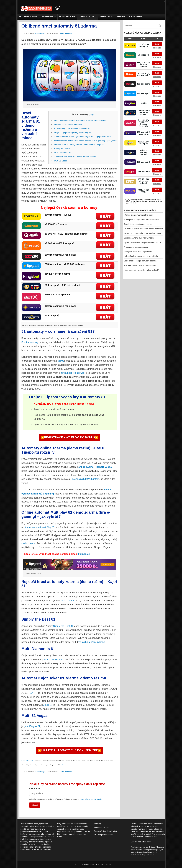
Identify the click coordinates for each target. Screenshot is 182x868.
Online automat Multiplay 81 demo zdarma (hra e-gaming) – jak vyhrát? (85, 141)
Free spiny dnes (67, 17)
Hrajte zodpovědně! (27, 761)
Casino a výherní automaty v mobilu (139, 238)
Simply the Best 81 (63, 149)
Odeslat (35, 805)
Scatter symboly (30, 342)
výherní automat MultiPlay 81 (39, 527)
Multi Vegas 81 (32, 726)
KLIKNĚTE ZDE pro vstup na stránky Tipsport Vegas (64, 404)
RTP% (61, 361)
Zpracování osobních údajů (106, 831)
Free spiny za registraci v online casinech (141, 220)
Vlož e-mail (34, 789)
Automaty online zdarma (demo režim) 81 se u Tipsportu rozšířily (83, 137)
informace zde (151, 837)
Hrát (157, 44)
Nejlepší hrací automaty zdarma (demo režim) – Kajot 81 (79, 145)
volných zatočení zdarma (92, 642)
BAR (32, 693)
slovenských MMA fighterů (85, 479)
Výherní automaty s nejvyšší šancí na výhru (142, 242)
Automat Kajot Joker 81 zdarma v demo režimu (75, 157)
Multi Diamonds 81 (63, 153)
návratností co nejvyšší (73, 373)
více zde (64, 765)
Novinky (121, 17)
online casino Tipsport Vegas (95, 467)
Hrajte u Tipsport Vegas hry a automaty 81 (73, 133)
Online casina (107, 17)
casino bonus (28, 543)
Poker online (135, 17)
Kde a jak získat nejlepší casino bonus (140, 265)
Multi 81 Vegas (61, 161)
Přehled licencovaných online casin (139, 215)
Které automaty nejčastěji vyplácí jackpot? (141, 270)
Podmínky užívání (102, 827)
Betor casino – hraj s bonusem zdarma (140, 261)
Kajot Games (67, 601)
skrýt (92, 114)
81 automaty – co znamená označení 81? (73, 129)
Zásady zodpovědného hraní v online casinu (143, 233)
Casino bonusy (48, 17)
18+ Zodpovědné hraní (104, 835)
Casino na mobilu (87, 17)
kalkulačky (84, 554)
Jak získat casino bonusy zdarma (138, 224)
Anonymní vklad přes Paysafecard (138, 252)
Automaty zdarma (28, 17)
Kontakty (98, 824)
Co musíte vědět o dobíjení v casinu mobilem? (143, 229)
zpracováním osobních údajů (91, 799)
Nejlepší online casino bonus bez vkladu (141, 256)
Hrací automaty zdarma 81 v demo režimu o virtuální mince (80, 121)
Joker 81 (48, 705)
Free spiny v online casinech (136, 247)
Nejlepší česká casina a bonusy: (68, 125)
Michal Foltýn (40, 33)
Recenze (157, 48)
